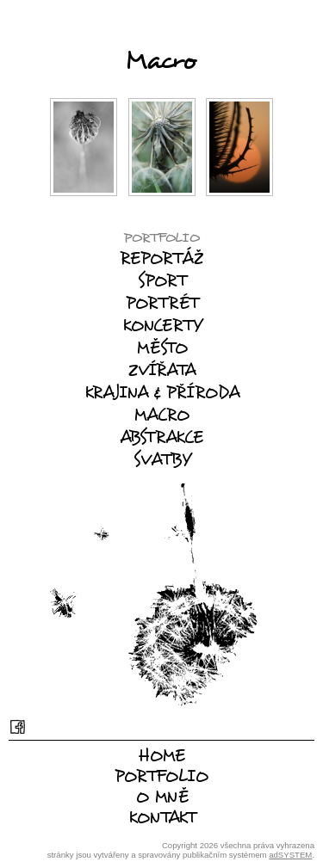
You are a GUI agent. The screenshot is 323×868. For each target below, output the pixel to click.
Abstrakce (161, 437)
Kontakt (162, 817)
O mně (162, 797)
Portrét (162, 303)
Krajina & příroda (162, 392)
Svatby (162, 459)
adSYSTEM (290, 855)
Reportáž (161, 258)
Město (162, 348)
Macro (161, 415)
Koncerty (162, 325)
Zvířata (162, 370)
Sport (162, 280)
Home (161, 755)
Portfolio (161, 237)
